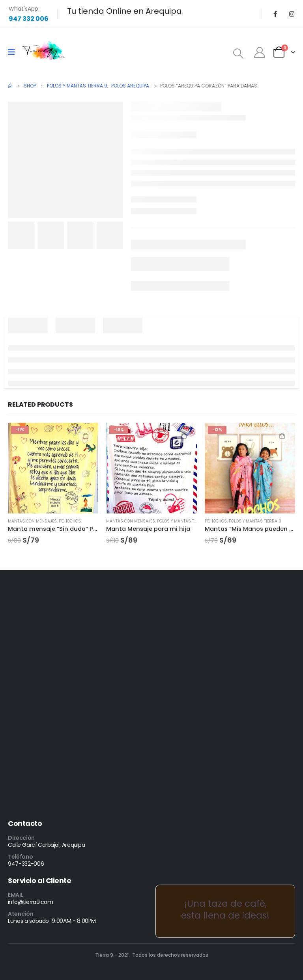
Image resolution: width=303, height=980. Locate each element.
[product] (53, 468)
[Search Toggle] (238, 54)
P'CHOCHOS (70, 521)
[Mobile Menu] (14, 52)
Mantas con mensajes (32, 521)
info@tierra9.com (30, 902)
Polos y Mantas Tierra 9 (183, 521)
